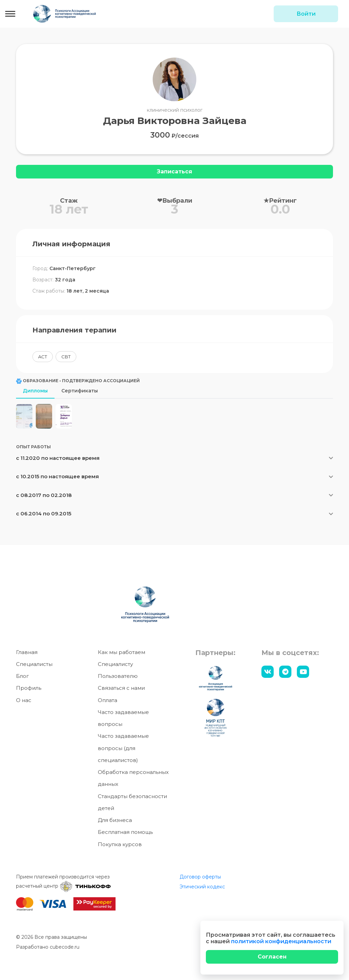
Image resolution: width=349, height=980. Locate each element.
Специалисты (34, 666)
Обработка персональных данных (133, 780)
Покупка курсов (120, 846)
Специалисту (115, 666)
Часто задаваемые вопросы (123, 720)
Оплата (108, 702)
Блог (22, 678)
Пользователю (118, 678)
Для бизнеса (115, 822)
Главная (27, 654)
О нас (24, 702)
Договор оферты (200, 879)
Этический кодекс (202, 889)
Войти (306, 14)
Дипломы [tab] (35, 391)
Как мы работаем (122, 654)
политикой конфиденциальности (281, 941)
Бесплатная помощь (125, 834)
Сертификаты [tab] (80, 391)
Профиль (29, 690)
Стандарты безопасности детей (132, 804)
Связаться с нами (121, 690)
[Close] (272, 957)
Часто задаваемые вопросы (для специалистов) (123, 750)
